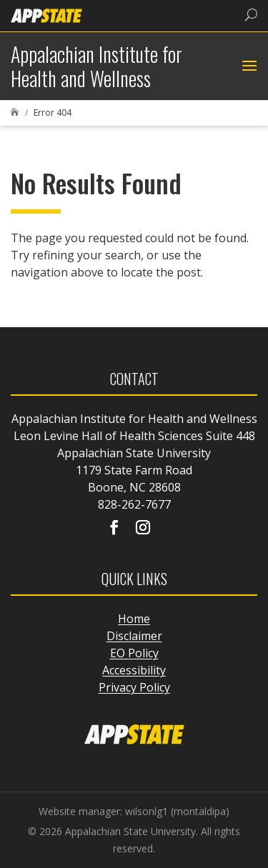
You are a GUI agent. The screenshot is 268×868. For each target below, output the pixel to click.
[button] (248, 66)
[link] (46, 15)
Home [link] (134, 619)
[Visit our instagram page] (143, 529)
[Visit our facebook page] (114, 529)
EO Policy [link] (134, 653)
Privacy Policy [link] (134, 687)
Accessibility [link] (134, 670)
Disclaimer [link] (134, 636)
